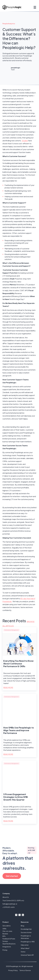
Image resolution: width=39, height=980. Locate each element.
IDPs (4, 936)
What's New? (25, 948)
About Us (6, 897)
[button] (34, 7)
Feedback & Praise (9, 939)
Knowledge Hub (26, 929)
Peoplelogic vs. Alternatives (26, 937)
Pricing (5, 950)
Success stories (26, 932)
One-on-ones (7, 931)
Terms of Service (25, 970)
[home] (12, 7)
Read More (8, 687)
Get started (12, 876)
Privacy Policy (13, 970)
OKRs (4, 929)
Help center (25, 945)
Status (23, 952)
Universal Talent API (27, 955)
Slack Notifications (9, 944)
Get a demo (7, 926)
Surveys (5, 941)
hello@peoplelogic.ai (10, 904)
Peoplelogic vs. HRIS (28, 942)
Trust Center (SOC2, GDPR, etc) (13, 900)
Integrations (7, 947)
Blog (22, 926)
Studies (25, 141)
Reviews (5, 934)
